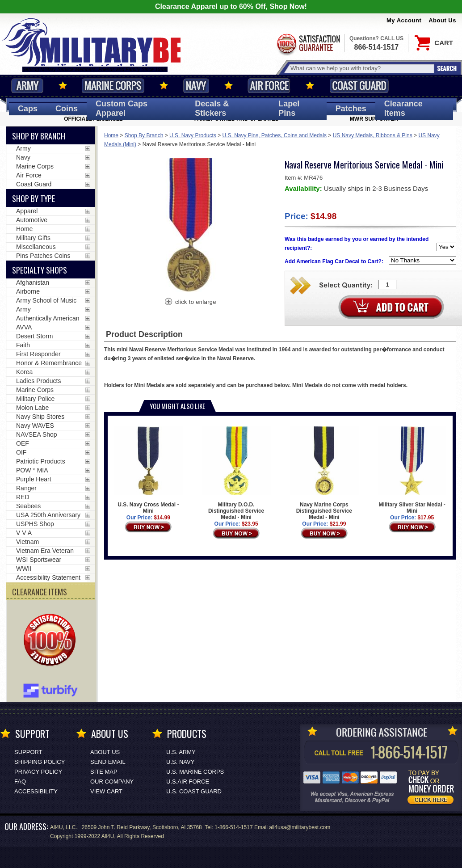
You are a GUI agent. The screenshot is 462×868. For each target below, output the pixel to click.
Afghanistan (33, 282)
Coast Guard (359, 86)
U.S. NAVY (180, 762)
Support (28, 752)
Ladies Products (38, 381)
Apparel (27, 211)
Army (27, 86)
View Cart (106, 791)
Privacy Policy (38, 772)
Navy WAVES (35, 426)
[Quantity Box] (387, 284)
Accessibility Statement (48, 577)
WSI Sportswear (39, 560)
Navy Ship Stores (40, 417)
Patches (351, 109)
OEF (23, 443)
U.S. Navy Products (193, 135)
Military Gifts (33, 238)
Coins (67, 109)
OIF (21, 452)
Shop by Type (34, 198)
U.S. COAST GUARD (194, 791)
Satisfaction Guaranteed (308, 44)
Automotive (32, 220)
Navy (196, 86)
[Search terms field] (361, 68)
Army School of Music (46, 300)
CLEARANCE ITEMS (40, 592)
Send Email (108, 762)
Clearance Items (403, 108)
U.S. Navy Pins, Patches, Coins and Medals (275, 135)
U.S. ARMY (181, 752)
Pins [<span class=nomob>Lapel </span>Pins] (289, 108)
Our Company (112, 782)
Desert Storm (34, 336)
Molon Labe (32, 408)
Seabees (28, 506)
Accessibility (36, 791)
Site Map (104, 772)
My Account (404, 20)
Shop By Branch (144, 135)
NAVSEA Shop (37, 434)
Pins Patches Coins (43, 256)
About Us (442, 20)
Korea (24, 372)
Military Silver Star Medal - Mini (412, 470)
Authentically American (48, 318)
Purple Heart (34, 479)
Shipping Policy (40, 762)
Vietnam (27, 542)
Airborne (28, 291)
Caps (28, 109)
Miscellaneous (36, 247)
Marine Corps (113, 86)
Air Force (269, 86)
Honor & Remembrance (49, 363)
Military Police (35, 399)
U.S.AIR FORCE (188, 782)
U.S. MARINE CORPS (195, 772)
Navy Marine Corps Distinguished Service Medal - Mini (324, 473)
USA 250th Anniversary (48, 515)
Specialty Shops (40, 270)
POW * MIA (32, 470)
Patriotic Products (41, 461)
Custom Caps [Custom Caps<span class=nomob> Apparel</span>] (122, 108)
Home (111, 135)
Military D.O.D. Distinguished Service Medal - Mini (236, 473)
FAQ (20, 782)
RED (23, 497)
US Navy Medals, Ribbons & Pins (373, 135)
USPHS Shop (35, 524)
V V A (24, 533)
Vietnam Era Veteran (45, 551)
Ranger (26, 488)
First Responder (38, 354)
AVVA (24, 327)
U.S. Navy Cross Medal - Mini (148, 470)
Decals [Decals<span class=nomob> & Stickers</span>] (212, 108)
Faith (23, 345)
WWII (24, 569)
